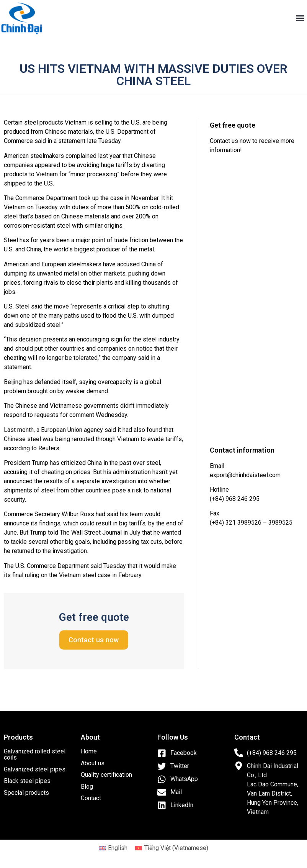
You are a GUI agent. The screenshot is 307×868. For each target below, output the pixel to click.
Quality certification (106, 775)
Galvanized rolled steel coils (35, 754)
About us (93, 763)
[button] (300, 18)
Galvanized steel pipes (35, 769)
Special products (26, 793)
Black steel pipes (27, 781)
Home (89, 751)
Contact (91, 798)
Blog (87, 787)
